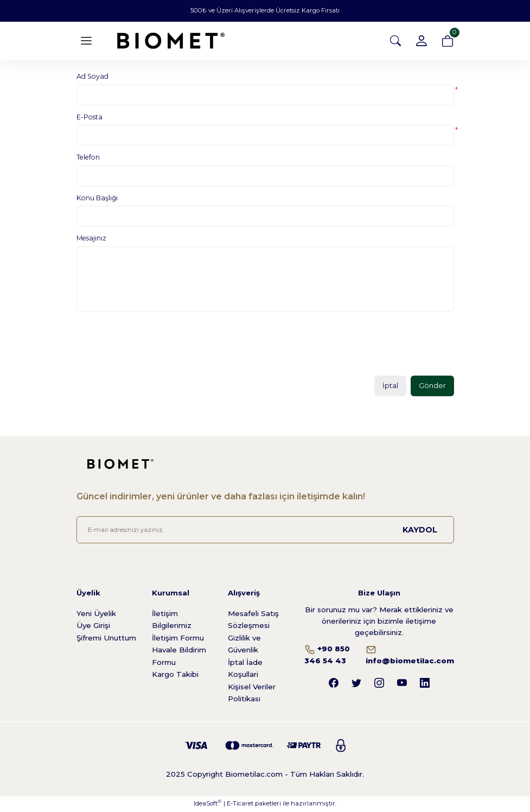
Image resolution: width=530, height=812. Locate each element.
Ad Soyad (92, 76)
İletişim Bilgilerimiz (172, 620)
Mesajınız (91, 238)
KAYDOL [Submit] (420, 530)
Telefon (88, 157)
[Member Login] (422, 41)
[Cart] (448, 41)
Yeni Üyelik (96, 614)
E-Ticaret (240, 804)
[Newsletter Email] (265, 531)
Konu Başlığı (97, 198)
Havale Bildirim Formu (179, 656)
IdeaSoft (207, 804)
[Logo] (171, 41)
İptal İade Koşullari (245, 669)
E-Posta (90, 117)
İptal (390, 386)
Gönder (432, 386)
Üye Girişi (93, 626)
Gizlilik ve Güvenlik (244, 645)
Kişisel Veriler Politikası (252, 693)
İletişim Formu (178, 638)
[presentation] (159, 347)
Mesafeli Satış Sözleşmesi (253, 620)
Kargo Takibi (175, 675)
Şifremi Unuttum (106, 638)
